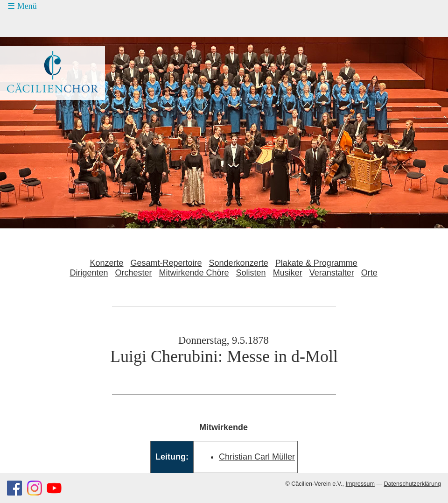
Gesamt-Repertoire (166, 263)
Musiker (288, 273)
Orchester (133, 273)
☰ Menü (22, 6)
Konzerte (106, 263)
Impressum (360, 484)
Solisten (251, 273)
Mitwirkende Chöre (194, 273)
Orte (369, 273)
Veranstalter (332, 273)
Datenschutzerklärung (412, 484)
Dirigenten (89, 273)
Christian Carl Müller (257, 457)
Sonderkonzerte (239, 263)
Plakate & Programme (316, 263)
